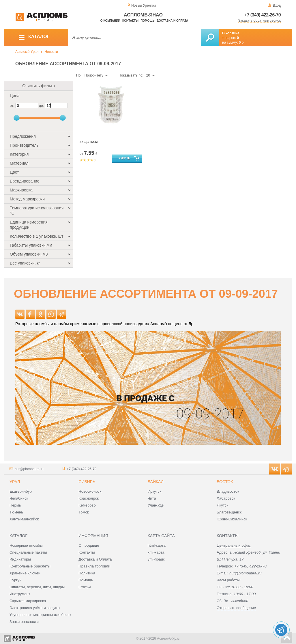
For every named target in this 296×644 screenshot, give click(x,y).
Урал (15, 482)
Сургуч (15, 580)
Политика (87, 573)
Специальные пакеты (28, 552)
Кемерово (87, 505)
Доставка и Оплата (95, 559)
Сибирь (87, 482)
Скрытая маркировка (28, 601)
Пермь (15, 505)
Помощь (147, 21)
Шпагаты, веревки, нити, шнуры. (38, 587)
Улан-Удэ (156, 505)
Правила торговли (94, 566)
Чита (152, 498)
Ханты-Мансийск (24, 519)
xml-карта (156, 552)
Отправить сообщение (236, 608)
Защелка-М (89, 142)
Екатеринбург (21, 491)
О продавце (89, 545)
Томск (84, 512)
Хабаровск (226, 498)
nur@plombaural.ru (30, 469)
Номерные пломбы (26, 545)
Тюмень (16, 512)
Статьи (85, 587)
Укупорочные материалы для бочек (40, 615)
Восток (225, 482)
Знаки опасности (24, 622)
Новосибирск (90, 491)
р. (242, 42)
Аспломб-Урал (27, 52)
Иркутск (154, 491)
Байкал (156, 482)
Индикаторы (20, 559)
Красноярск (88, 498)
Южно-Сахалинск (232, 519)
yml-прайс (156, 559)
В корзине (231, 33)
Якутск (222, 505)
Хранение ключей (25, 573)
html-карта (157, 545)
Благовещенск (229, 512)
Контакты (130, 21)
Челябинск (19, 498)
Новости (51, 52)
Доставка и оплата (172, 21)
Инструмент (20, 594)
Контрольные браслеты (30, 566)
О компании (110, 21)
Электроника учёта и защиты (35, 608)
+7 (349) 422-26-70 (263, 15)
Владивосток (228, 491)
